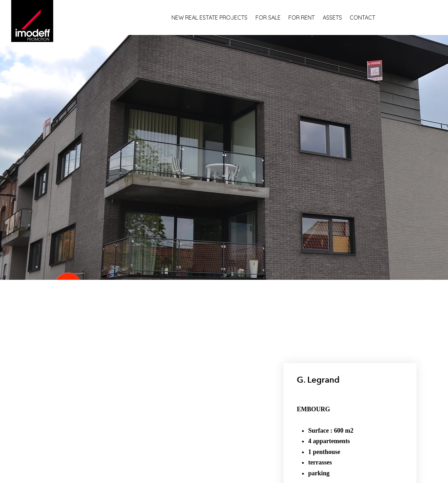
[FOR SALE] (272, 17)
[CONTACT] (366, 17)
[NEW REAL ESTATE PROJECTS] (213, 17)
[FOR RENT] (305, 17)
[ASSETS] (336, 17)
